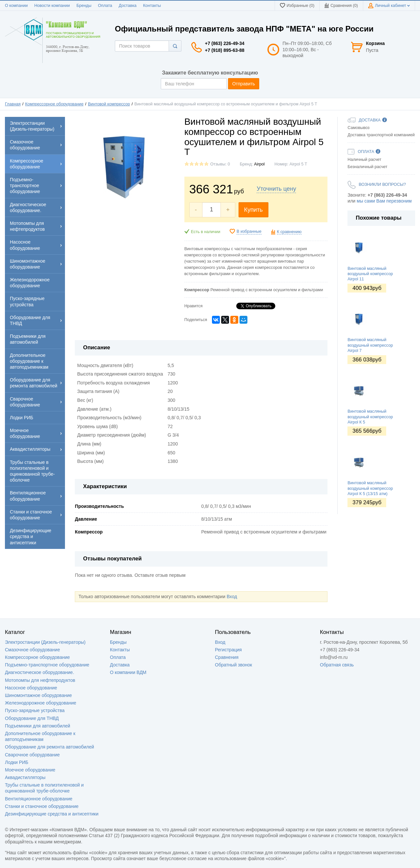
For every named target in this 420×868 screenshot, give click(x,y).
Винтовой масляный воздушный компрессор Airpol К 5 (370, 417)
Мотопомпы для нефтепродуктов (40, 680)
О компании (16, 6)
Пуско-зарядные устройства (35, 710)
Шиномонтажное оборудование (38, 695)
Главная (13, 104)
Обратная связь (337, 665)
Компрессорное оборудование (54, 104)
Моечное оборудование (30, 770)
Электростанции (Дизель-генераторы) (45, 642)
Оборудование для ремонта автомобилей (50, 747)
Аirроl (259, 164)
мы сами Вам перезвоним (384, 201)
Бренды (84, 6)
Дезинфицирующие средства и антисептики (52, 814)
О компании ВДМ (128, 672)
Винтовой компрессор (109, 104)
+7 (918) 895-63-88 (225, 50)
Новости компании (52, 6)
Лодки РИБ (17, 762)
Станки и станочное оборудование (42, 806)
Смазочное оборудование (32, 650)
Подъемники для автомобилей (38, 726)
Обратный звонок (233, 665)
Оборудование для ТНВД (32, 718)
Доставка (128, 6)
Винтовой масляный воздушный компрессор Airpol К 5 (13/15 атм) (370, 488)
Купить (253, 210)
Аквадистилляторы (25, 777)
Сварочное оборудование (32, 755)
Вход (232, 597)
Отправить (244, 84)
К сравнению (289, 232)
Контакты (152, 6)
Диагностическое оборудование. (40, 672)
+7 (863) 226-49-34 (225, 43)
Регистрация (228, 650)
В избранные (249, 231)
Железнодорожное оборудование (41, 703)
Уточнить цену (276, 189)
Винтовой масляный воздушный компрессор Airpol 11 (370, 274)
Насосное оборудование (31, 688)
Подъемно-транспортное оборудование (47, 665)
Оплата (105, 6)
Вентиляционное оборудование (39, 799)
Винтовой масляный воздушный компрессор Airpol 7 (370, 345)
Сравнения (227, 657)
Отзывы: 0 (220, 164)
